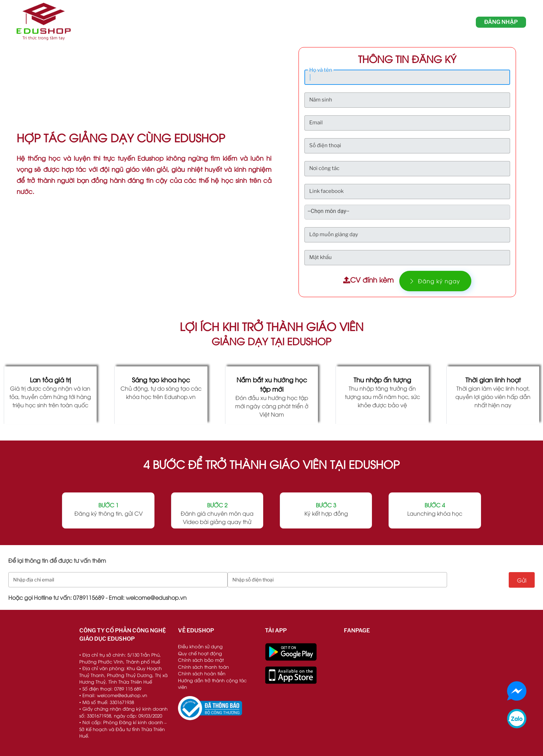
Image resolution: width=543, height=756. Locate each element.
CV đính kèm (368, 279)
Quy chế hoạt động (200, 653)
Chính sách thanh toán (203, 667)
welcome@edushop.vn (156, 597)
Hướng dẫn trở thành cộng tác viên (212, 684)
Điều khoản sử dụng (200, 646)
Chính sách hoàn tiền (202, 673)
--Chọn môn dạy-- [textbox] (328, 211)
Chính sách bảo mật (201, 660)
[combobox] (332, 211)
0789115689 (89, 597)
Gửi (522, 580)
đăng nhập (501, 22)
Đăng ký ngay (435, 281)
